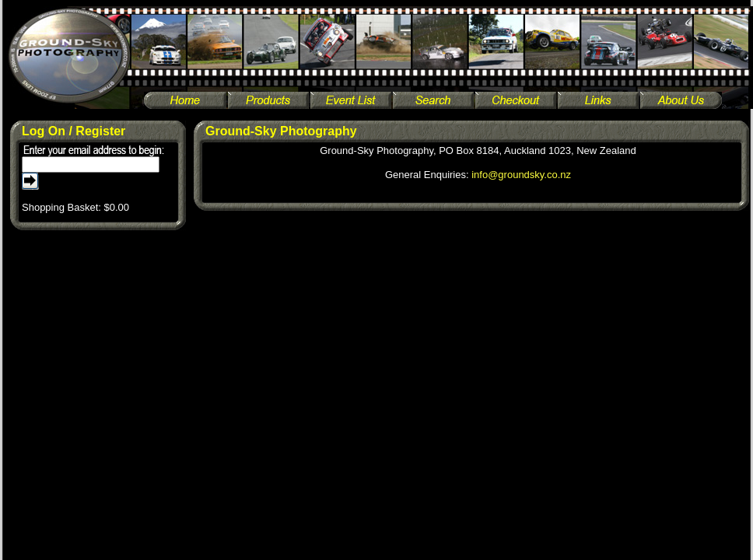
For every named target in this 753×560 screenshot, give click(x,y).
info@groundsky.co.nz (521, 175)
